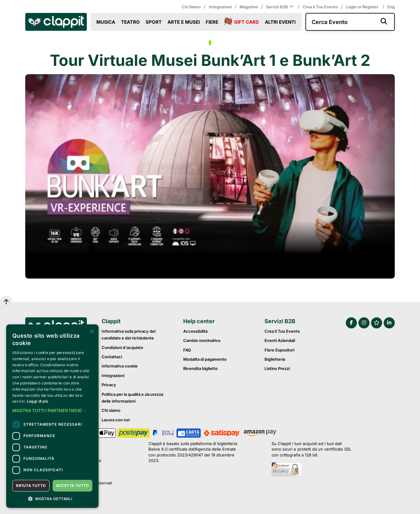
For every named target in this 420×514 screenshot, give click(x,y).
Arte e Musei (184, 22)
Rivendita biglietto (200, 368)
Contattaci (112, 357)
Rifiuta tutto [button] (31, 486)
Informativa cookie (120, 366)
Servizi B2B (280, 7)
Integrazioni (220, 7)
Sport (154, 22)
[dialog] (52, 416)
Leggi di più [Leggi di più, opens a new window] (38, 401)
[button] (52, 411)
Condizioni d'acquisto (122, 347)
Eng (391, 7)
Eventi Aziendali (280, 340)
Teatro (130, 22)
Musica (106, 22)
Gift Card (242, 22)
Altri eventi (280, 22)
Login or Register (363, 7)
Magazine (249, 7)
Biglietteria (275, 359)
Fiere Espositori (279, 350)
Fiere (212, 22)
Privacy (109, 385)
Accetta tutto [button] (73, 486)
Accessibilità (195, 331)
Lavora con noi (116, 420)
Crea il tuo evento (320, 7)
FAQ (187, 350)
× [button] (92, 331)
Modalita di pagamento (205, 359)
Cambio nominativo (202, 340)
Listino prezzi (277, 368)
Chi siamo (191, 7)
